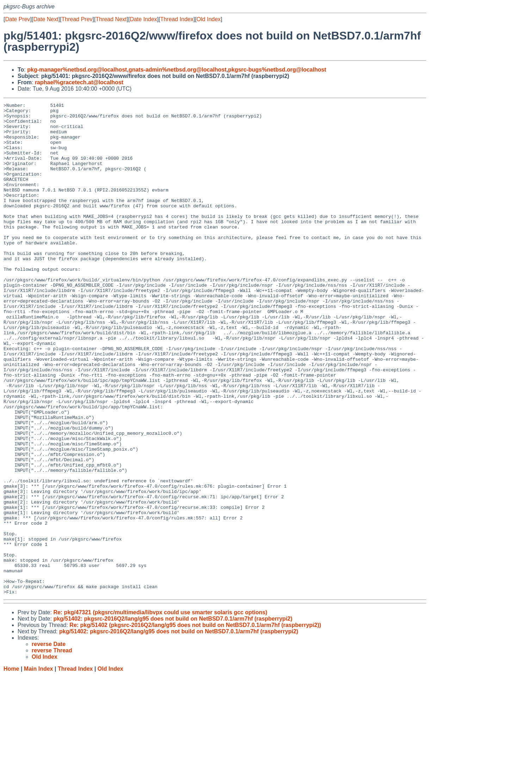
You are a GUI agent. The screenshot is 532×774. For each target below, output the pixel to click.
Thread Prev (77, 19)
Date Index (143, 19)
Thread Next (111, 19)
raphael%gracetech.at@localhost (79, 82)
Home (11, 767)
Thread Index (177, 19)
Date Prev (17, 19)
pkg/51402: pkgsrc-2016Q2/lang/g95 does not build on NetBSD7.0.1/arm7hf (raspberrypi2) (173, 717)
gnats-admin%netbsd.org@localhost (178, 70)
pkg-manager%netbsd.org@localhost (77, 70)
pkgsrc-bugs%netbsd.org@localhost (277, 70)
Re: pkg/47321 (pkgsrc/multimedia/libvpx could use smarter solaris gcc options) (160, 711)
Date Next (46, 19)
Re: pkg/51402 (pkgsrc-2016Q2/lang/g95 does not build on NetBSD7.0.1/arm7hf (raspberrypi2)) (195, 723)
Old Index (209, 19)
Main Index (39, 767)
